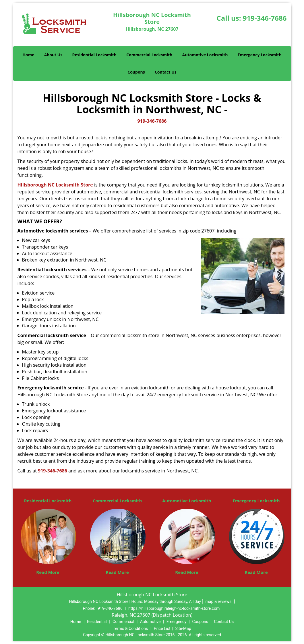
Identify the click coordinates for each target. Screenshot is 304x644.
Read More (48, 572)
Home (28, 55)
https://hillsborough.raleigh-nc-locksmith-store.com (174, 608)
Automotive (150, 622)
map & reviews (219, 601)
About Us (53, 55)
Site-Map (183, 628)
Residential (97, 622)
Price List (162, 628)
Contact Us (166, 72)
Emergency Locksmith (260, 55)
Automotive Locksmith (205, 55)
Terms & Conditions (130, 628)
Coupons (136, 72)
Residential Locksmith (95, 55)
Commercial (123, 622)
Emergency (176, 622)
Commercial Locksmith (149, 55)
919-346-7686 (265, 18)
